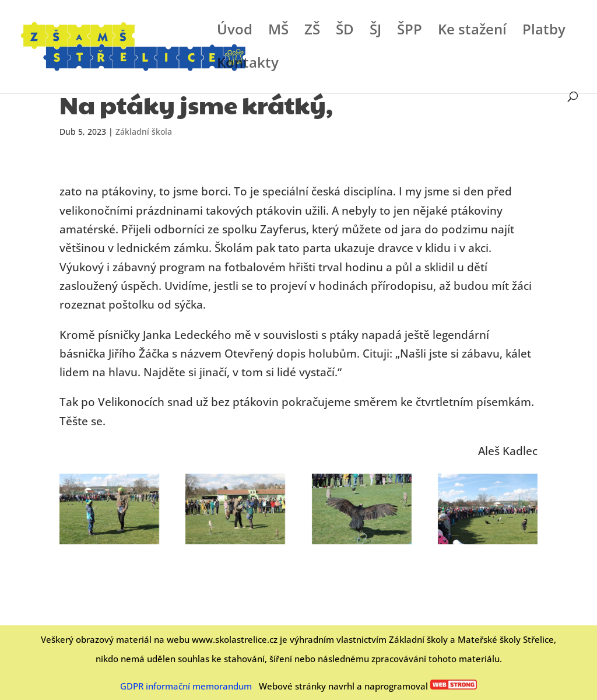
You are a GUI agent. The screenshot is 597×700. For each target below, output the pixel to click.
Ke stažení (472, 32)
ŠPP (410, 32)
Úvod (235, 32)
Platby (544, 32)
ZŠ (312, 32)
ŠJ (375, 32)
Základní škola (144, 132)
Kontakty (248, 65)
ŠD (345, 32)
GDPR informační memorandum (186, 686)
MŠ (278, 32)
